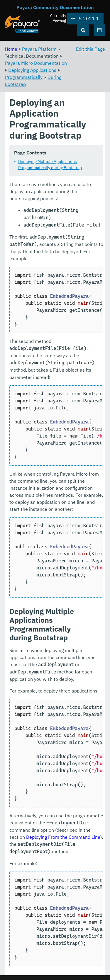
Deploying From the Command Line (63, 837)
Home (11, 49)
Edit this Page (90, 49)
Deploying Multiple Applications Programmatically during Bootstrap (50, 165)
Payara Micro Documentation (36, 63)
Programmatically (24, 77)
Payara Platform (39, 49)
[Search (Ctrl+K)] (83, 30)
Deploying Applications (32, 70)
